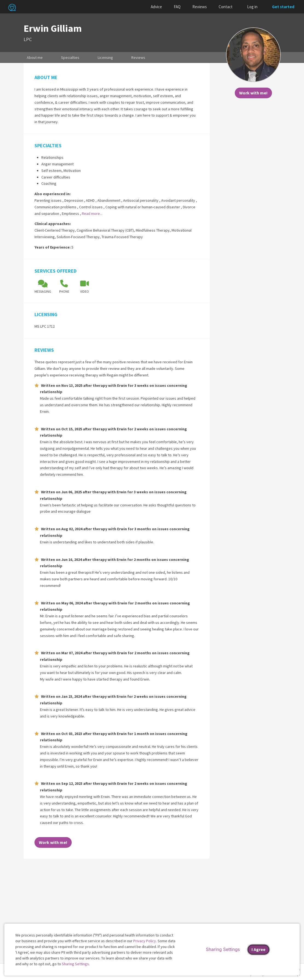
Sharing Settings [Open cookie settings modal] (223, 949)
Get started (283, 7)
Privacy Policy (145, 941)
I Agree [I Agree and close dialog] (258, 949)
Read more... (92, 214)
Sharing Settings (75, 964)
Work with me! (253, 93)
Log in (252, 7)
